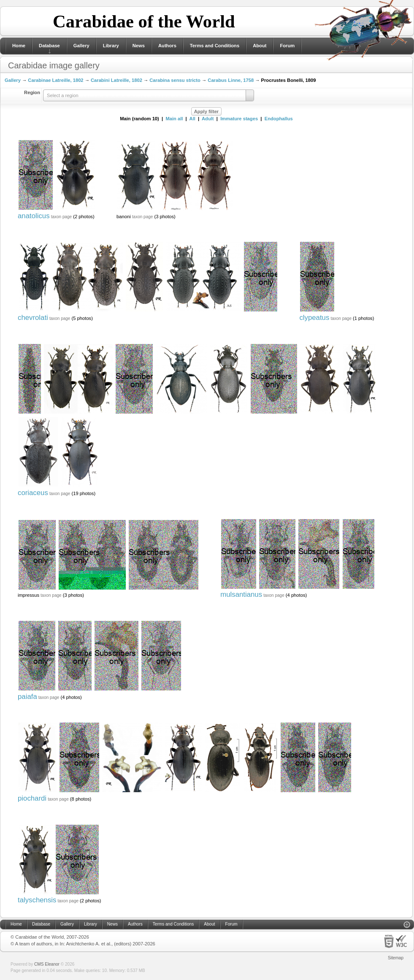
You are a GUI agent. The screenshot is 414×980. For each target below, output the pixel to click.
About (260, 46)
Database (49, 46)
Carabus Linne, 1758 (231, 80)
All (192, 119)
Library (111, 46)
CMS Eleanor (47, 964)
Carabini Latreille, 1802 (116, 80)
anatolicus (34, 216)
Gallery (81, 46)
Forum (287, 46)
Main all (174, 119)
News (139, 46)
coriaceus (33, 493)
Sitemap (396, 958)
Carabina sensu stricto (175, 80)
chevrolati (33, 318)
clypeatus (314, 318)
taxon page (62, 217)
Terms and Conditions (215, 46)
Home (19, 46)
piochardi (32, 798)
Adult (208, 119)
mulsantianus (241, 594)
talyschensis (37, 900)
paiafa (27, 697)
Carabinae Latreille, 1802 (55, 80)
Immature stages (239, 119)
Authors (167, 46)
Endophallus (279, 119)
